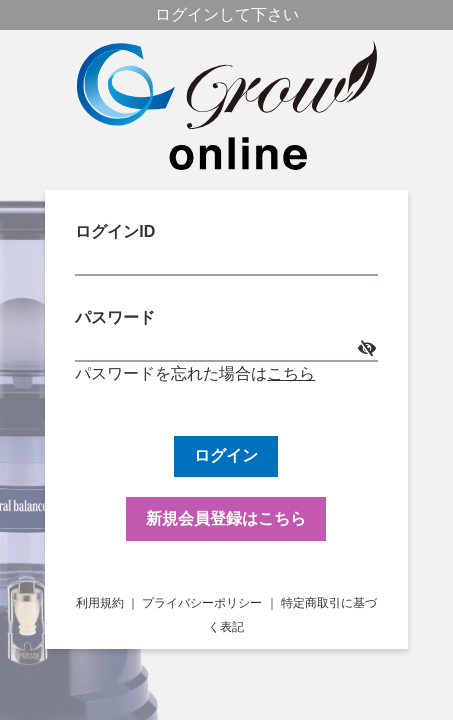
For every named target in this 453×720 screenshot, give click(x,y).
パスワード (226, 335)
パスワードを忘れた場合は (171, 373)
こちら (291, 373)
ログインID (226, 249)
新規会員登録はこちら (226, 518)
